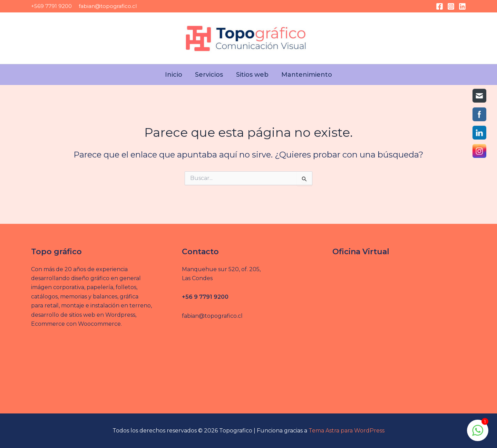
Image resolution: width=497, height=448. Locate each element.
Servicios (210, 75)
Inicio (176, 75)
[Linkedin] (462, 6)
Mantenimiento (304, 75)
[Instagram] (451, 6)
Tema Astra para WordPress (347, 431)
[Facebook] (440, 6)
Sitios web (251, 75)
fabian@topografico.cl (108, 6)
